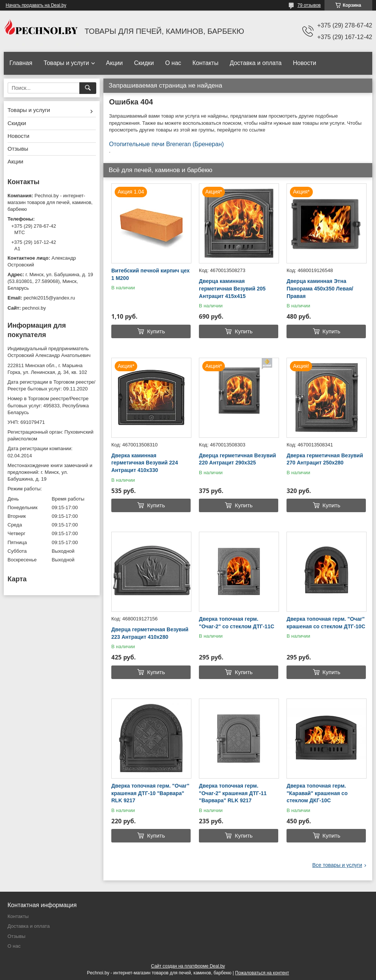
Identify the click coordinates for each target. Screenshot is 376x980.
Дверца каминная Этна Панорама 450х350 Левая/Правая (320, 288)
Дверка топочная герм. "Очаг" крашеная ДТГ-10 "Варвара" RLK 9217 (150, 793)
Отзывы (18, 149)
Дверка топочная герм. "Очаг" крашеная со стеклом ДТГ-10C (326, 623)
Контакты (205, 63)
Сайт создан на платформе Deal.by (188, 966)
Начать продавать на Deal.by (36, 5)
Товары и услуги (66, 63)
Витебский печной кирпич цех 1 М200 (150, 274)
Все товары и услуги (337, 865)
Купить (156, 331)
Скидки (144, 63)
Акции (114, 63)
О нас (173, 63)
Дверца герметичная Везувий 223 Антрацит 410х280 (150, 633)
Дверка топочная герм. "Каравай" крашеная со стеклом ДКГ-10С (317, 793)
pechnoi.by (34, 308)
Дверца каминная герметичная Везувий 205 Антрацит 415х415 (232, 288)
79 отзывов (309, 5)
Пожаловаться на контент (262, 973)
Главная (21, 63)
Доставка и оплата (256, 63)
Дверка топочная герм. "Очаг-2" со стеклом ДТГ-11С (237, 623)
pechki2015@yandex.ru (49, 298)
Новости (305, 63)
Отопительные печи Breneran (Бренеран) (166, 144)
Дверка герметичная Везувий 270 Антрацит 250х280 (325, 459)
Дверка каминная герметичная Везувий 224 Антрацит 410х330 (145, 463)
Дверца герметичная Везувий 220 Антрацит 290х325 (237, 459)
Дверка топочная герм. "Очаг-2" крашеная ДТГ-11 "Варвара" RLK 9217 (233, 793)
